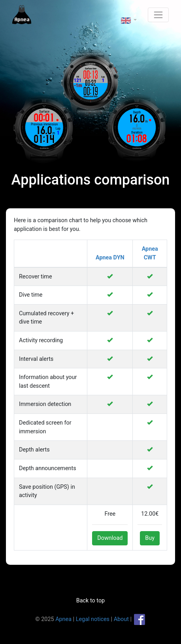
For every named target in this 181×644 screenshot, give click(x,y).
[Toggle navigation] (158, 15)
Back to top (90, 601)
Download (110, 538)
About (121, 619)
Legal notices (93, 619)
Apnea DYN (110, 258)
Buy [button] (150, 538)
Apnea (63, 619)
